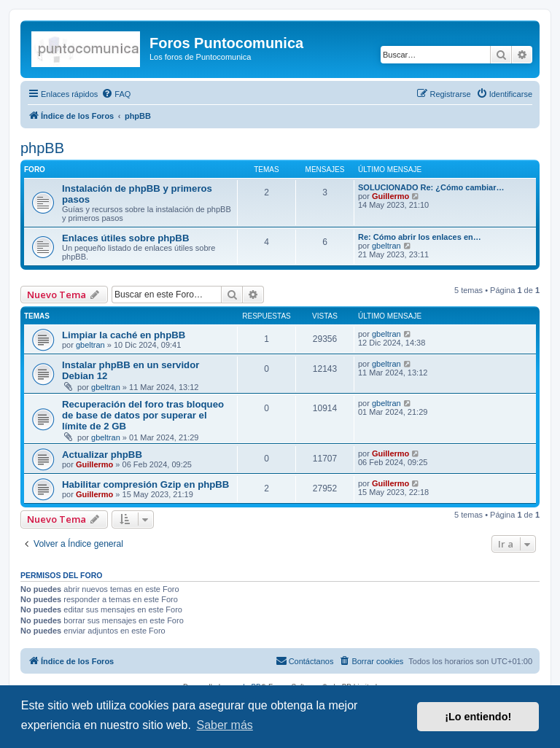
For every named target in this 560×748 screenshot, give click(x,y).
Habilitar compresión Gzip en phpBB (145, 484)
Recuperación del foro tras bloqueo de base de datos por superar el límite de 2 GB (143, 415)
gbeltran (386, 246)
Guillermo (390, 196)
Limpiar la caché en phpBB (124, 335)
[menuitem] (116, 94)
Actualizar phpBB (102, 455)
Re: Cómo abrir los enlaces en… (420, 237)
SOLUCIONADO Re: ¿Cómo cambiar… (431, 187)
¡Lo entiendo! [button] (478, 717)
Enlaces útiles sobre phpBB (125, 238)
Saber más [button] (224, 725)
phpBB (42, 148)
